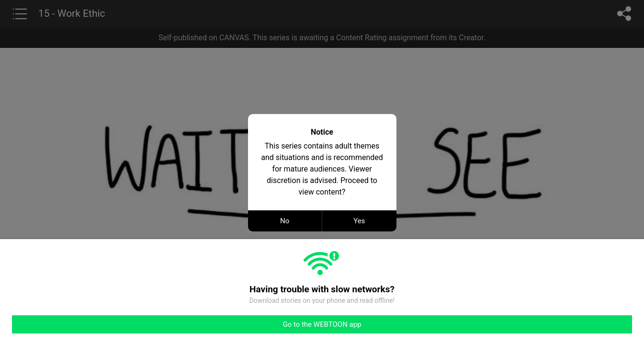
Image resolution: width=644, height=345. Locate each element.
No (285, 221)
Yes (359, 221)
